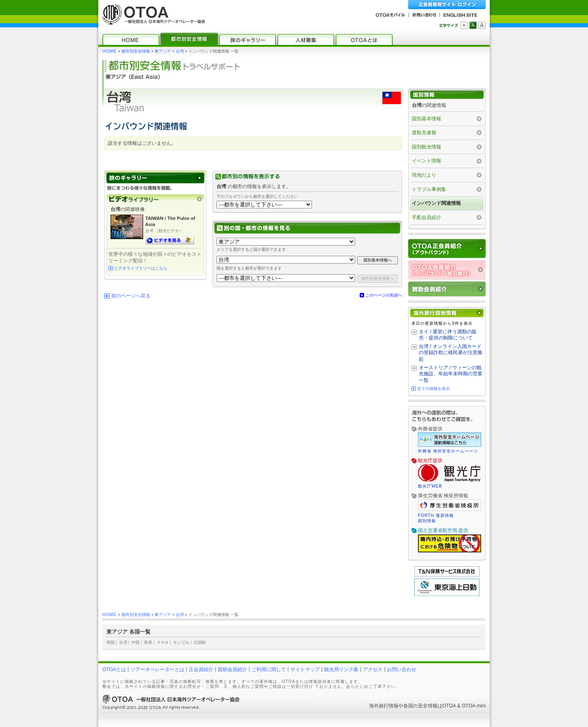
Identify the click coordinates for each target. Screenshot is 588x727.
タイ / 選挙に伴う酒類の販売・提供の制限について (448, 335)
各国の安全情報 (420, 706)
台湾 (180, 51)
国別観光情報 (427, 147)
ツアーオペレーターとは (157, 669)
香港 (148, 642)
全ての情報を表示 (433, 389)
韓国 (111, 642)
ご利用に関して (269, 669)
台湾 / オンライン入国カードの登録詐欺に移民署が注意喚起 (451, 353)
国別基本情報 (427, 119)
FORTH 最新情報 (436, 515)
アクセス (373, 669)
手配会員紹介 (427, 217)
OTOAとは (114, 669)
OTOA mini (474, 706)
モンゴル (181, 642)
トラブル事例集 (429, 189)
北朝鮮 (200, 642)
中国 (135, 642)
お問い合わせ (402, 669)
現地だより (424, 175)
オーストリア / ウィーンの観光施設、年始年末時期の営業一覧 (451, 374)
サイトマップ (305, 669)
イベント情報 (427, 161)
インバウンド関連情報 (436, 203)
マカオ (163, 642)
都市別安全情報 (136, 51)
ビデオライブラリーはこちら (141, 268)
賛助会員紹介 (232, 669)
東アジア (163, 51)
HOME (109, 51)
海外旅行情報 (384, 706)
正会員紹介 (201, 669)
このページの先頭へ (384, 295)
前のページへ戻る (131, 296)
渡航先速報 (424, 133)
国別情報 (427, 521)
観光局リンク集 (341, 669)
